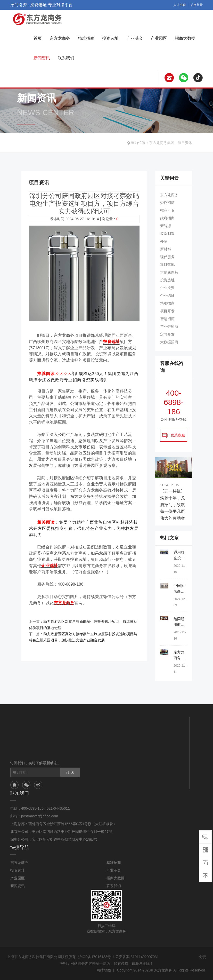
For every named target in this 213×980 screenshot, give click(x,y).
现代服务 (167, 257)
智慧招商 (167, 319)
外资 (164, 241)
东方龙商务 (60, 38)
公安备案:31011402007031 (137, 957)
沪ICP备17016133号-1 (96, 957)
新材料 (166, 249)
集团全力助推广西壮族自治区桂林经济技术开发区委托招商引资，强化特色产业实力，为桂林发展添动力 (84, 528)
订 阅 (70, 772)
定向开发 (167, 334)
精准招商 (86, 38)
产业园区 (159, 38)
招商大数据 (185, 38)
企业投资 (167, 288)
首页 (38, 38)
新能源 (166, 226)
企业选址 (167, 296)
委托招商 (167, 203)
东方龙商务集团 (162, 143)
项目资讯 (185, 143)
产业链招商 (169, 326)
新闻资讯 (42, 58)
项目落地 (167, 265)
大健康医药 (169, 272)
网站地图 (104, 970)
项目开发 (167, 311)
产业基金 (135, 38)
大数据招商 (169, 342)
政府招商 (167, 218)
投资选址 (110, 38)
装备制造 (167, 234)
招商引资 (167, 210)
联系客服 (174, 435)
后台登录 (196, 5)
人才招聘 (179, 5)
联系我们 (66, 58)
